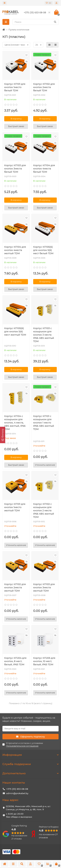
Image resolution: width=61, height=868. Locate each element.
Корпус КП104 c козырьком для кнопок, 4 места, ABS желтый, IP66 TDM (15, 423)
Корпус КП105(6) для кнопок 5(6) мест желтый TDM (15, 332)
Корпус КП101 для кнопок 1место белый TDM (15, 87)
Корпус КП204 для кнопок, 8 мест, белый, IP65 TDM (15, 661)
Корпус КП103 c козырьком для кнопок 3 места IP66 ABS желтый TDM (44, 335)
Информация (30, 755)
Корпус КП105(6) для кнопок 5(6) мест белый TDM (43, 250)
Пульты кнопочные (19, 30)
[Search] (36, 22)
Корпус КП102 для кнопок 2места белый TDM (44, 87)
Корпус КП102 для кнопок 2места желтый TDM (15, 587)
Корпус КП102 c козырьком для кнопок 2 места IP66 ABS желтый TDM (44, 511)
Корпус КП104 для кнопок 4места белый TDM (44, 169)
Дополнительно (30, 773)
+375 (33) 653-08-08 (17, 789)
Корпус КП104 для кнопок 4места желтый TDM (15, 250)
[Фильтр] (3, 435)
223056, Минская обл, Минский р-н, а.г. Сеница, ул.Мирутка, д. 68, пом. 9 (28, 808)
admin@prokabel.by (17, 793)
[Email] (30, 729)
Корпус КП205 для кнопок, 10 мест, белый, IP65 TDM (44, 661)
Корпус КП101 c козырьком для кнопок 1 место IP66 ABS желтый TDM (44, 423)
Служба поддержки (30, 764)
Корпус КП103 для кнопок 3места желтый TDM (44, 587)
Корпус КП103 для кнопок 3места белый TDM (15, 169)
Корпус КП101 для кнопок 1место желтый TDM (15, 507)
